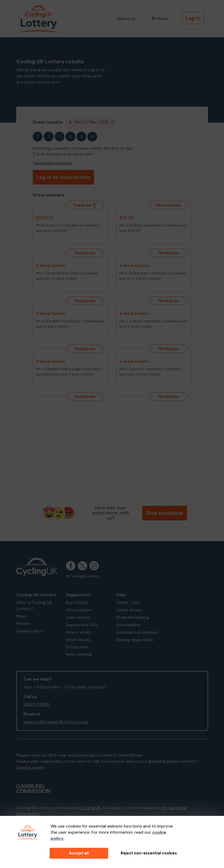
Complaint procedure (137, 632)
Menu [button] (160, 18)
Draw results (78, 640)
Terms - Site (128, 602)
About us (126, 18)
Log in (193, 18)
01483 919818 (36, 704)
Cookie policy (29, 631)
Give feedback (165, 513)
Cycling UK (91, 808)
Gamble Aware (30, 767)
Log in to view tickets (64, 177)
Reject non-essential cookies (149, 853)
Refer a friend (79, 654)
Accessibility (128, 625)
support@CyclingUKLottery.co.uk (56, 722)
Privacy (23, 623)
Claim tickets (78, 617)
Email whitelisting (133, 617)
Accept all (79, 853)
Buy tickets (77, 602)
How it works (79, 632)
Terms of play (129, 610)
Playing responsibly (135, 640)
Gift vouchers (79, 610)
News (21, 616)
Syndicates (77, 647)
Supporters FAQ (82, 625)
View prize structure (53, 163)
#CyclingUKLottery (83, 576)
